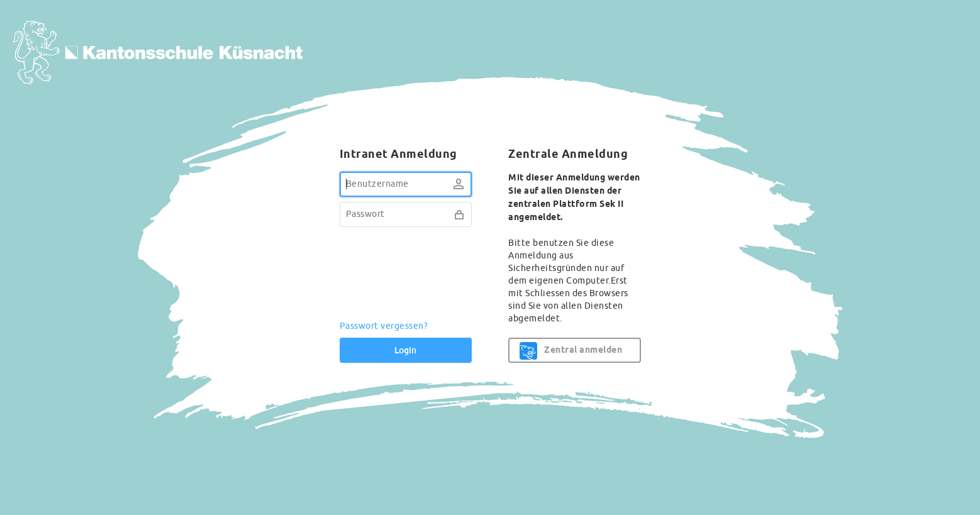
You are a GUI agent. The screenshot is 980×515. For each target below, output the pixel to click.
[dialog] (490, 258)
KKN (158, 61)
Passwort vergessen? (384, 326)
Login (405, 350)
